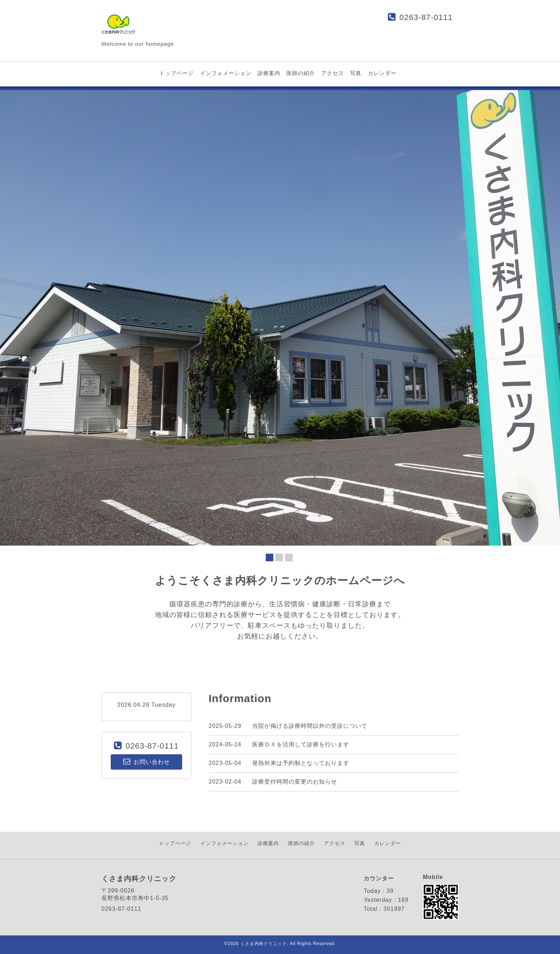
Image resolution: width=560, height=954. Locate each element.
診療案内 (269, 73)
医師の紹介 (301, 73)
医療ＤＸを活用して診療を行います (301, 744)
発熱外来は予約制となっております (301, 763)
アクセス (332, 73)
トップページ (176, 73)
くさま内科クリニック (264, 944)
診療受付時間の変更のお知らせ (295, 782)
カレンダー (382, 73)
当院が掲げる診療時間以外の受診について (310, 726)
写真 (356, 73)
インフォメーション (226, 73)
